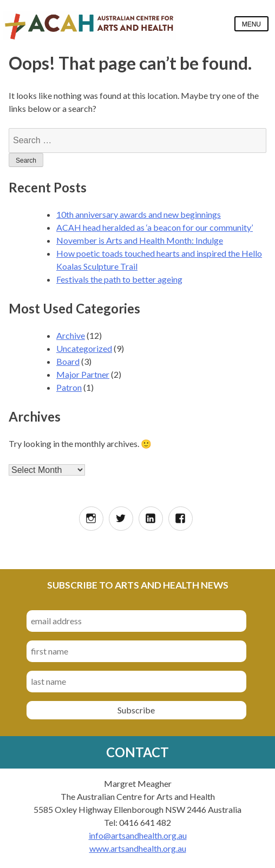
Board (68, 361)
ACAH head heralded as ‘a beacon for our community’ (155, 227)
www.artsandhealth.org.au (138, 848)
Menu (251, 24)
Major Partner (83, 374)
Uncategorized (84, 348)
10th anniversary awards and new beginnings (139, 214)
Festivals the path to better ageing (119, 279)
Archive (71, 335)
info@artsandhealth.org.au (138, 835)
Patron (69, 387)
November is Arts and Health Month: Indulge (140, 240)
